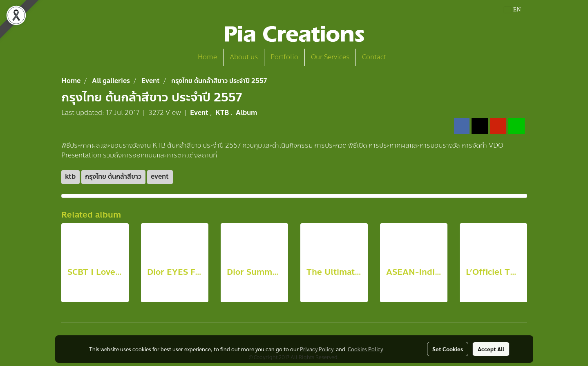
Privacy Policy (317, 349)
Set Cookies (448, 349)
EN (513, 10)
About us (244, 57)
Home (207, 57)
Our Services (330, 57)
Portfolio (284, 57)
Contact (374, 57)
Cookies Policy (365, 349)
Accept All (491, 349)
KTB (223, 113)
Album (246, 113)
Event (200, 113)
